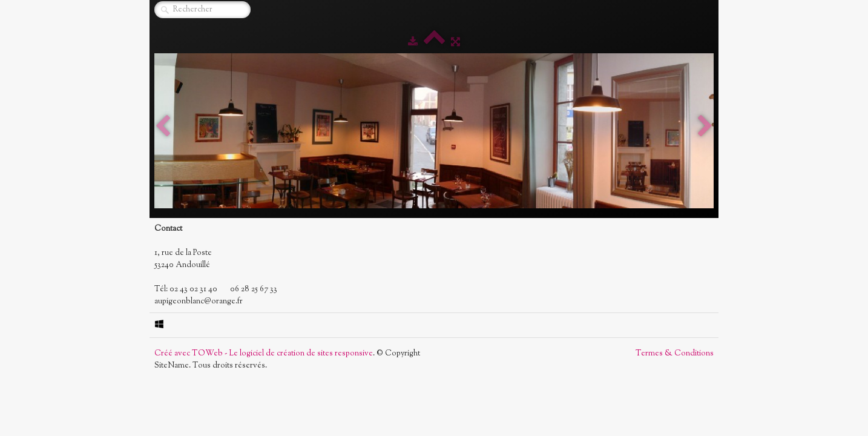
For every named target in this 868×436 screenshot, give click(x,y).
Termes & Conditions (675, 354)
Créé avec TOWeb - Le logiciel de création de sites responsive (264, 354)
